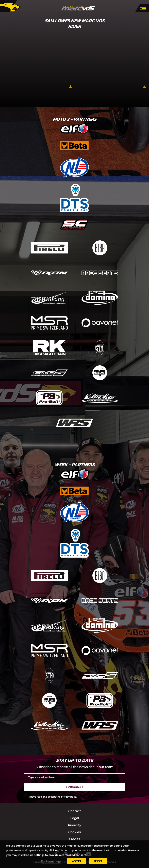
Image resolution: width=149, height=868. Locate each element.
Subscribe (74, 787)
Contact (75, 811)
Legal (74, 818)
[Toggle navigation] (143, 8)
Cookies (74, 832)
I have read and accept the (53, 797)
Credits (74, 839)
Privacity (74, 825)
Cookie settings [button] (51, 861)
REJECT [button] (98, 861)
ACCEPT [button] (77, 861)
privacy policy (69, 797)
